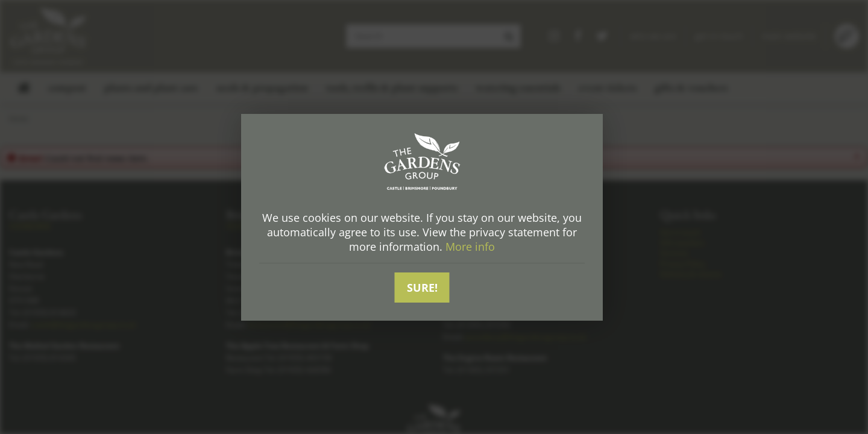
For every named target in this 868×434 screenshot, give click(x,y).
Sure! (422, 288)
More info (470, 247)
